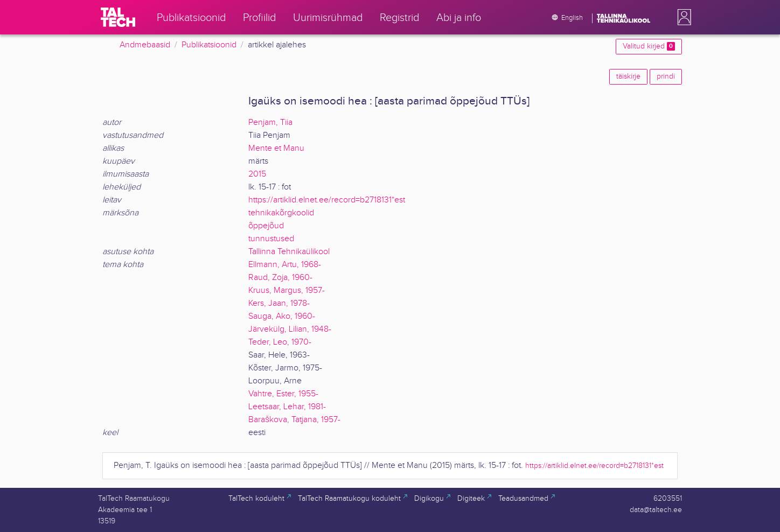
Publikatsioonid (209, 45)
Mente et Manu (276, 148)
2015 (257, 174)
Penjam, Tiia (270, 122)
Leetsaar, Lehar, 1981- (287, 407)
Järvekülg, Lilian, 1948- (290, 329)
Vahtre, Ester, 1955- (283, 394)
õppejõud (266, 226)
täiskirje (628, 76)
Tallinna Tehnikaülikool (289, 252)
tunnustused (271, 239)
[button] (682, 17)
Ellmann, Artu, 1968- (285, 265)
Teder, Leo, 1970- (280, 342)
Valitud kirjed (649, 46)
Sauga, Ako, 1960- (282, 316)
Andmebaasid (145, 45)
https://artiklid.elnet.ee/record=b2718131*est (327, 200)
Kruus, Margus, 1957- (287, 290)
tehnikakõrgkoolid (281, 213)
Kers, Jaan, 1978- (279, 303)
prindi (666, 76)
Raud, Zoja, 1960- (280, 278)
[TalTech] (118, 17)
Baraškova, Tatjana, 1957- (294, 420)
